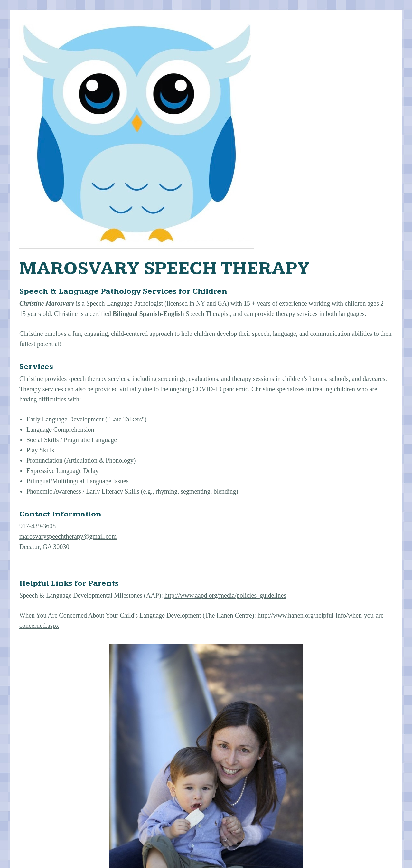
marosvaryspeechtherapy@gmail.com (68, 536)
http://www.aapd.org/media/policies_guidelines (225, 595)
